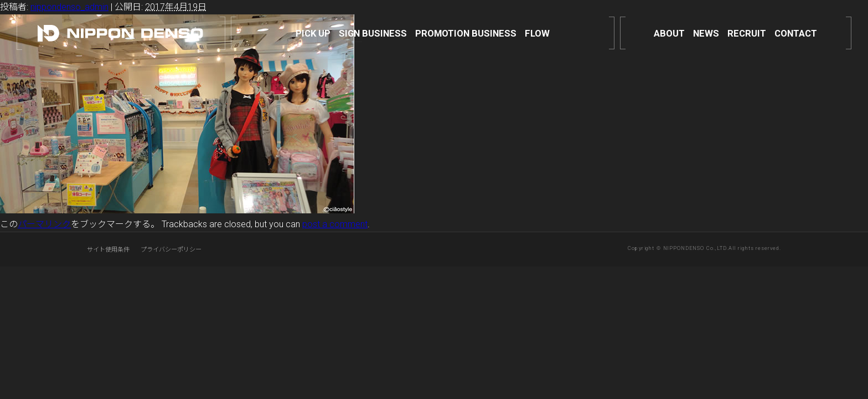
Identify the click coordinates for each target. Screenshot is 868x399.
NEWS (706, 33)
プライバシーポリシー (171, 250)
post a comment (335, 224)
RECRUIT (747, 33)
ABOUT (669, 33)
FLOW (537, 33)
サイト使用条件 (108, 250)
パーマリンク (44, 224)
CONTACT (796, 33)
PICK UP (313, 33)
